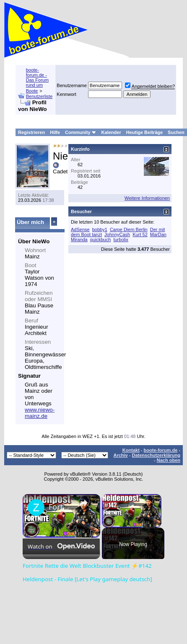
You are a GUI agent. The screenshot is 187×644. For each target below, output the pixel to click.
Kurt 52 (140, 234)
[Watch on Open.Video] (61, 546)
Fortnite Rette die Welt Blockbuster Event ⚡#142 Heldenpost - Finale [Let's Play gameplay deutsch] (60, 507)
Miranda (79, 240)
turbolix (121, 240)
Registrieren (31, 132)
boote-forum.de (161, 450)
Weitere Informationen (147, 198)
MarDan (158, 234)
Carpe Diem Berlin (129, 229)
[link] (36, 507)
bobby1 (100, 229)
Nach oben (169, 460)
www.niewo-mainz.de (40, 413)
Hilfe (55, 132)
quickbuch (101, 240)
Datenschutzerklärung (156, 455)
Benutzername (72, 85)
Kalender (111, 132)
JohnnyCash (117, 234)
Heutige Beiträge (144, 132)
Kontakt (131, 450)
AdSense (80, 229)
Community (81, 132)
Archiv (120, 455)
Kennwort (66, 94)
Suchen (176, 132)
